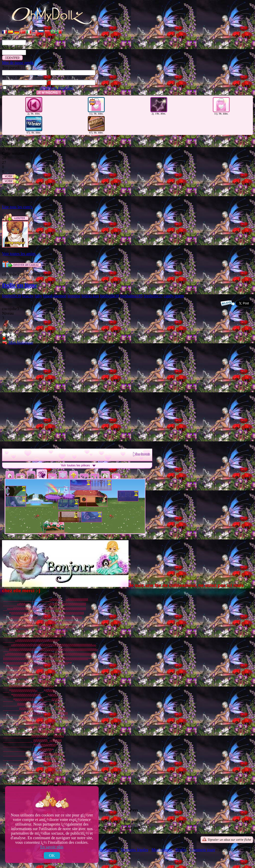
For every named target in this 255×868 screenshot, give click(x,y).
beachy (28, 296)
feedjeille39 (12, 296)
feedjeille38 (110, 296)
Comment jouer (203, 850)
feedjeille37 (153, 296)
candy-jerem (174, 296)
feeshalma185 (131, 296)
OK (52, 855)
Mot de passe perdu (18, 63)
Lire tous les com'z (17, 207)
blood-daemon (55, 296)
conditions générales (57, 88)
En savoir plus (52, 847)
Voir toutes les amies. (19, 254)
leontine (74, 296)
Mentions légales (134, 850)
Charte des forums (102, 850)
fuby (38, 296)
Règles (181, 850)
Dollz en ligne (20, 285)
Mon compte (162, 850)
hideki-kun (90, 296)
